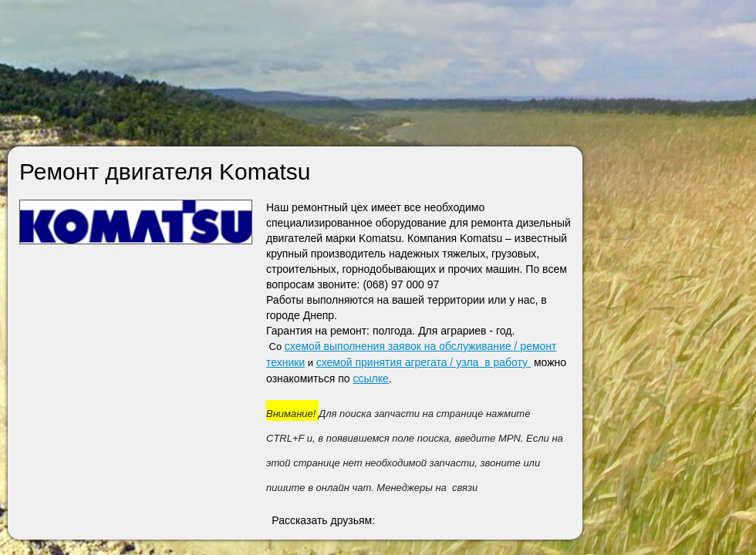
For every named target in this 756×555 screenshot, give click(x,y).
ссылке (371, 378)
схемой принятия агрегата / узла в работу (424, 362)
